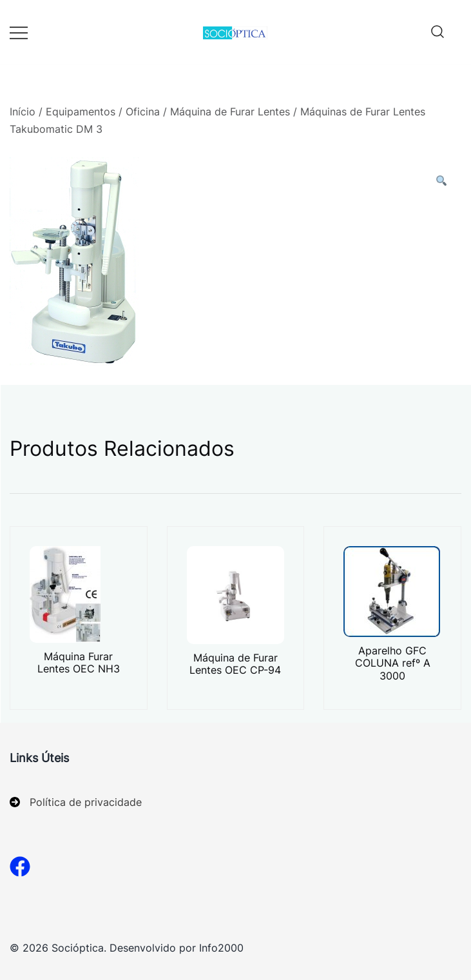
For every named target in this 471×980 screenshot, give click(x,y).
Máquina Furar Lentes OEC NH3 (79, 662)
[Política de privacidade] (76, 802)
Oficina (143, 112)
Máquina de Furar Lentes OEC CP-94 (235, 664)
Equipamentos (81, 112)
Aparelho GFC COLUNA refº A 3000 (393, 663)
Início (23, 112)
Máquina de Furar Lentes (230, 112)
